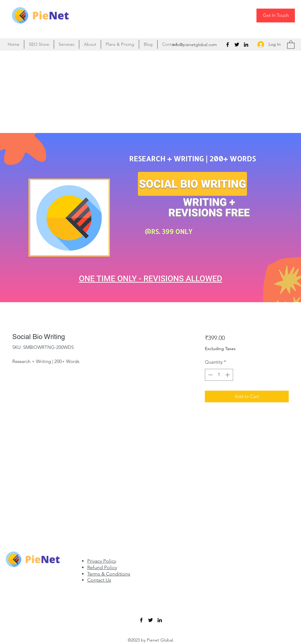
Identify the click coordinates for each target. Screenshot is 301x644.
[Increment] (228, 375)
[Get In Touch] (276, 16)
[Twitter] (237, 45)
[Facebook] (228, 45)
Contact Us (99, 580)
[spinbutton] (219, 375)
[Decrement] (210, 375)
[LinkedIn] (246, 45)
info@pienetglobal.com (195, 45)
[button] (291, 44)
